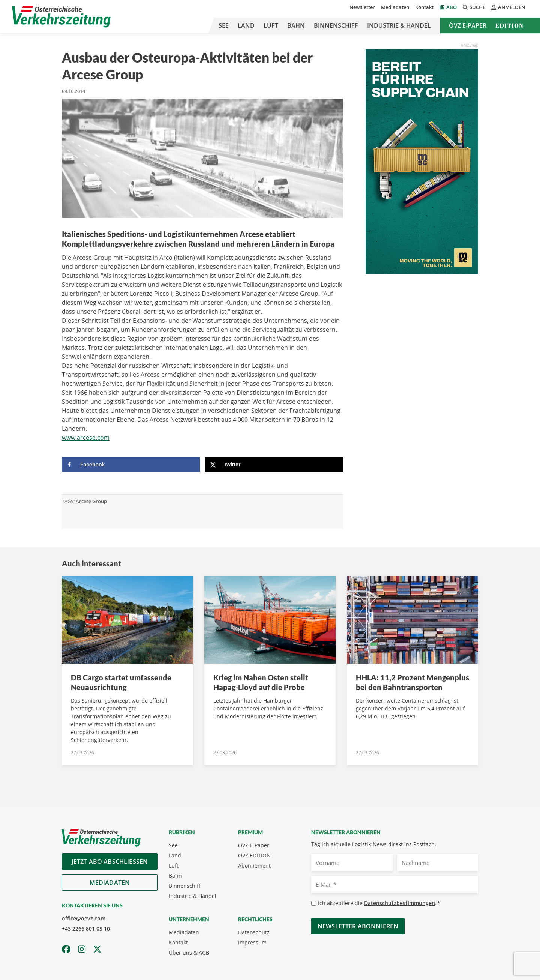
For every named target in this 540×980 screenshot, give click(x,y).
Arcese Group (91, 501)
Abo (451, 7)
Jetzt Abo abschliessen (110, 862)
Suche (474, 7)
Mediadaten (395, 7)
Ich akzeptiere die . (379, 903)
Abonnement (254, 865)
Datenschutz (254, 932)
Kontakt (424, 7)
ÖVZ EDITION (254, 855)
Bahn (296, 25)
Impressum (252, 942)
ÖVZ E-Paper (468, 25)
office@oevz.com (84, 918)
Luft (271, 25)
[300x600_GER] (422, 161)
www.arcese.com (86, 438)
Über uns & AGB (189, 952)
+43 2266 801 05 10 (86, 928)
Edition (509, 25)
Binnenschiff (336, 25)
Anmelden (508, 7)
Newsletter (362, 7)
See (224, 25)
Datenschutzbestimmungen (400, 903)
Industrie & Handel (399, 25)
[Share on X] (274, 465)
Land (246, 25)
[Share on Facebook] (131, 465)
